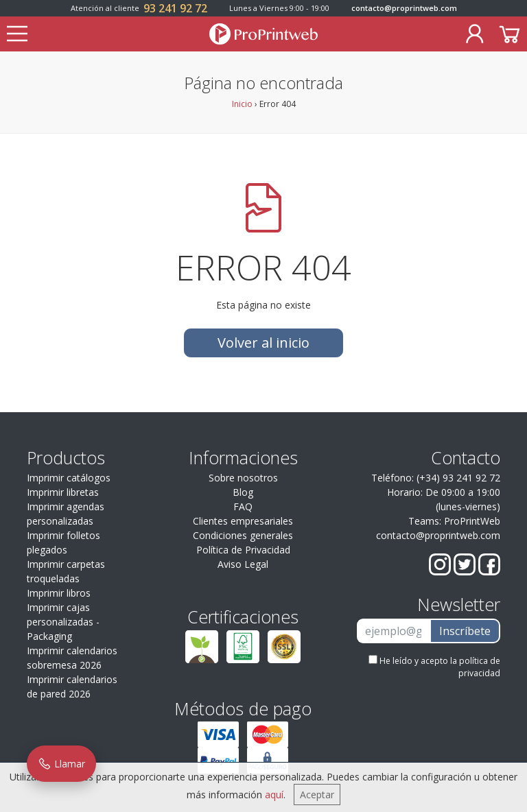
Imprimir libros (59, 593)
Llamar (61, 764)
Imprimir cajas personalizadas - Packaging (63, 622)
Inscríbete (465, 631)
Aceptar (317, 795)
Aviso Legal (243, 564)
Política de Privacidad (243, 550)
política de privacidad (479, 667)
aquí (274, 795)
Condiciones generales (243, 535)
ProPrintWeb (472, 521)
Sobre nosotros (243, 478)
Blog (243, 492)
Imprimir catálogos (69, 478)
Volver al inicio (263, 343)
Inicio (242, 104)
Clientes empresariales (243, 521)
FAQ (243, 506)
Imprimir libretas (63, 492)
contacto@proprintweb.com (404, 8)
